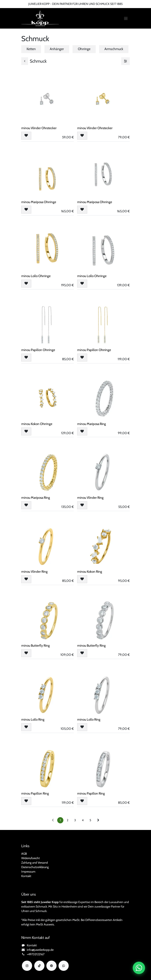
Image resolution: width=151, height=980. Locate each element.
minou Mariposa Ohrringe (39, 202)
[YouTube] (51, 966)
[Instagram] (27, 966)
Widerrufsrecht (31, 858)
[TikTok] (39, 966)
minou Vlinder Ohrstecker (39, 128)
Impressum (28, 872)
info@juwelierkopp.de (40, 950)
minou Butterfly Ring (36, 645)
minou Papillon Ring (35, 793)
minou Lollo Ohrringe (36, 276)
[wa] (64, 966)
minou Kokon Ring (90, 572)
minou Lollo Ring (33, 719)
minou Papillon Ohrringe (38, 350)
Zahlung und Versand (35, 863)
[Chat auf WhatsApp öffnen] (139, 968)
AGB (24, 854)
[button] (26, 136)
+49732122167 (36, 954)
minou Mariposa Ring (92, 424)
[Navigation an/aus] (126, 18)
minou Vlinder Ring (90, 498)
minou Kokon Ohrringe (37, 424)
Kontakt (26, 876)
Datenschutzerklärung (35, 867)
